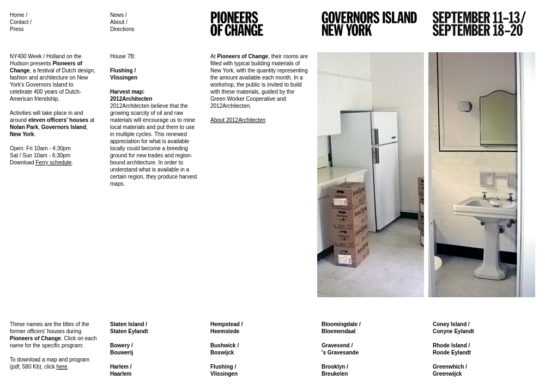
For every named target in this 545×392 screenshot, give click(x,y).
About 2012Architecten (238, 120)
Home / (19, 15)
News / (119, 15)
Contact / (21, 22)
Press (17, 29)
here (62, 367)
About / (119, 22)
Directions (122, 29)
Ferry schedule (53, 163)
